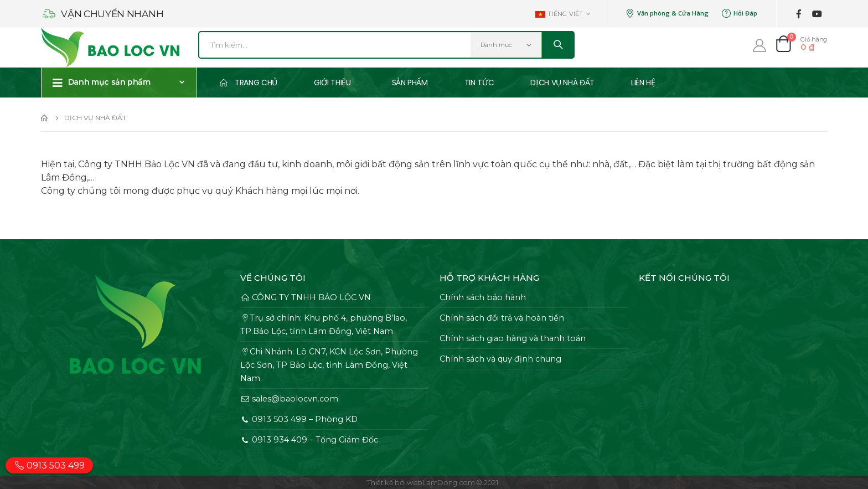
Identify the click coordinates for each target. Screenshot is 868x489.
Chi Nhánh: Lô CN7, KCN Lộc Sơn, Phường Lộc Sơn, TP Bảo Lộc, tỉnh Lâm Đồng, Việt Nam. (329, 365)
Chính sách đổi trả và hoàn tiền (502, 318)
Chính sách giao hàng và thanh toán (513, 338)
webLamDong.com (441, 482)
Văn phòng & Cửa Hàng (667, 13)
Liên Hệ (643, 83)
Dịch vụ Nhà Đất (562, 83)
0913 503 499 (49, 465)
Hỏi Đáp (740, 13)
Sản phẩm (410, 83)
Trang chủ (248, 83)
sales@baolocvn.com (289, 399)
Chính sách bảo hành (483, 297)
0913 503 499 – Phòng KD (299, 419)
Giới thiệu (332, 83)
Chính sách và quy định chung (500, 359)
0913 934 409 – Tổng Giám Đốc (309, 440)
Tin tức (479, 83)
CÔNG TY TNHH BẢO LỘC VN (306, 297)
